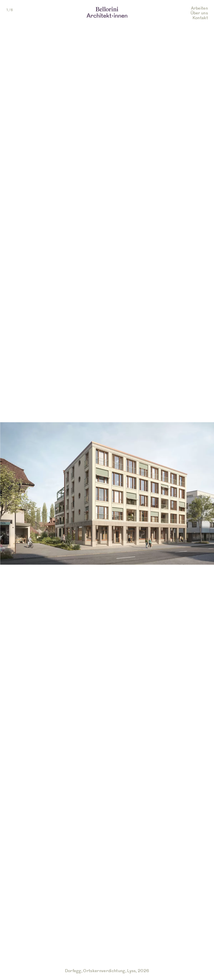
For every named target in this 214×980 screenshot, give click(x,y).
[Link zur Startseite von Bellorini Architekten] (107, 13)
